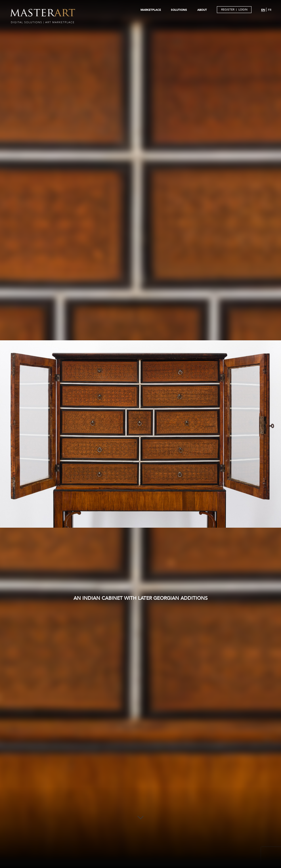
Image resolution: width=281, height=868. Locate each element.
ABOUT (202, 10)
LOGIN (243, 10)
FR (270, 10)
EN (263, 10)
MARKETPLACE (151, 10)
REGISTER (228, 10)
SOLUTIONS (179, 10)
